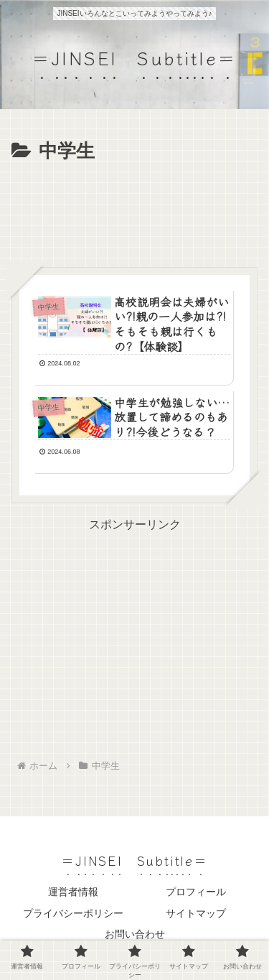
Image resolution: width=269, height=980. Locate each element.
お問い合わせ (135, 934)
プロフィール (196, 892)
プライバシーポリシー (73, 913)
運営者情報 (73, 892)
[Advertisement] (134, 211)
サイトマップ (196, 913)
